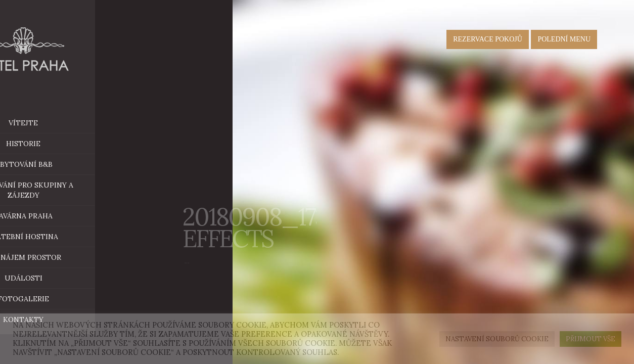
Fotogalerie (72, 299)
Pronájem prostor (88, 257)
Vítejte (72, 123)
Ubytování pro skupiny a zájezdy (72, 190)
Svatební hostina (72, 237)
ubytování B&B (93, 164)
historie (72, 144)
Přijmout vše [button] (591, 339)
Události (72, 278)
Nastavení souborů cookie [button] (497, 339)
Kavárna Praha (93, 216)
